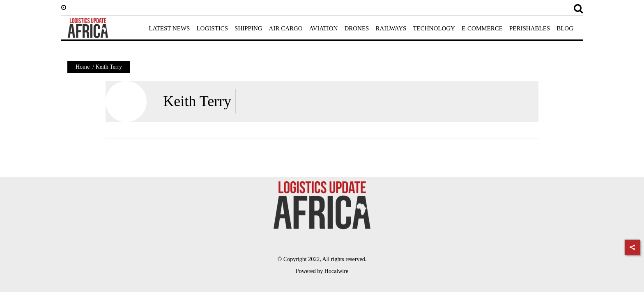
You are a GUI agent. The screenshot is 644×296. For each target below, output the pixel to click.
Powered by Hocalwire (322, 271)
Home (83, 67)
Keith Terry (197, 101)
